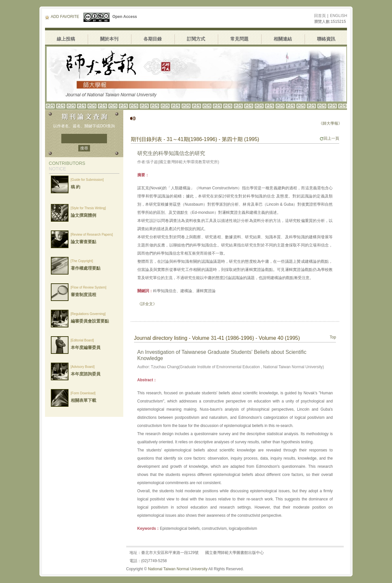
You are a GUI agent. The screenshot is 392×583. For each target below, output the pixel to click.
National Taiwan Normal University (178, 569)
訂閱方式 (196, 39)
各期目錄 (153, 39)
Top (333, 337)
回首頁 (320, 16)
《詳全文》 (147, 304)
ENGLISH (339, 16)
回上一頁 (329, 138)
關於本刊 (109, 39)
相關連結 (283, 39)
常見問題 (239, 39)
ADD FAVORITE (62, 17)
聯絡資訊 (326, 39)
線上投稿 (66, 39)
